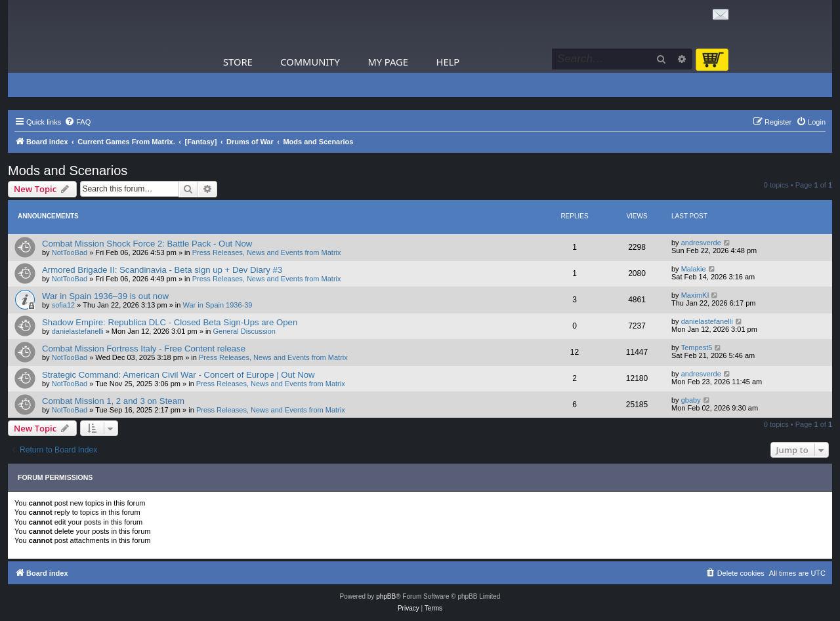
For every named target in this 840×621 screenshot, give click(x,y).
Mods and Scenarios (68, 170)
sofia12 (63, 305)
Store (238, 62)
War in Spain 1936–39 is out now (105, 296)
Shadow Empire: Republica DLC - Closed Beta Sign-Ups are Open (170, 322)
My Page (388, 62)
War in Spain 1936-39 (218, 305)
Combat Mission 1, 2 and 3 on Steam (113, 401)
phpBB (386, 596)
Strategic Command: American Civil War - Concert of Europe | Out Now (178, 375)
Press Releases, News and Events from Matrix (267, 252)
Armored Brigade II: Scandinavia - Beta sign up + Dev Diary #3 (162, 270)
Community (310, 62)
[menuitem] (77, 122)
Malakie (694, 269)
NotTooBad (70, 252)
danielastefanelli (78, 331)
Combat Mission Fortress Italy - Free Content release (144, 349)
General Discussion (244, 331)
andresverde (701, 243)
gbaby (691, 400)
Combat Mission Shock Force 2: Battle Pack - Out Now (147, 244)
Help (448, 62)
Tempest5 (697, 348)
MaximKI (695, 295)
